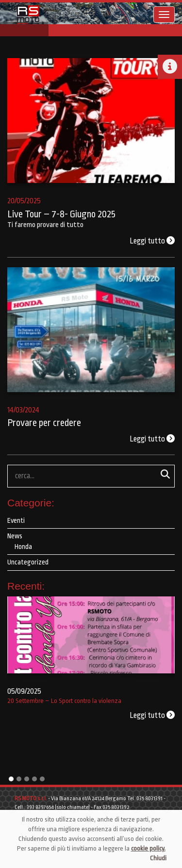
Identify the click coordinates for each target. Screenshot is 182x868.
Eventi (16, 520)
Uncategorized (28, 562)
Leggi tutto (152, 241)
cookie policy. (148, 848)
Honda (23, 547)
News (15, 536)
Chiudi (158, 858)
